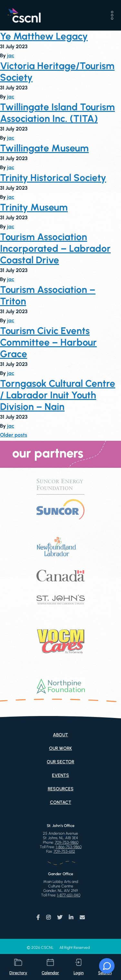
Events (60, 775)
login (79, 967)
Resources (61, 789)
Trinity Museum (34, 207)
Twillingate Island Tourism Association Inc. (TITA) (57, 113)
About (60, 735)
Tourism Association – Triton (48, 295)
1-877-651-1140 (69, 895)
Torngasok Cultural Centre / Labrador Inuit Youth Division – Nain (58, 395)
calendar (50, 967)
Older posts (14, 435)
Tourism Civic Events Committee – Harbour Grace (48, 342)
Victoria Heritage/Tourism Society (57, 72)
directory (18, 967)
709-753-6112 (64, 851)
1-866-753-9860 (69, 847)
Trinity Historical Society (53, 178)
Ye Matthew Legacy (44, 36)
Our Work (60, 748)
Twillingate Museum (44, 148)
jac (11, 55)
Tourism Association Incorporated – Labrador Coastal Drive (55, 249)
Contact (61, 802)
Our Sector (60, 762)
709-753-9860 (67, 842)
